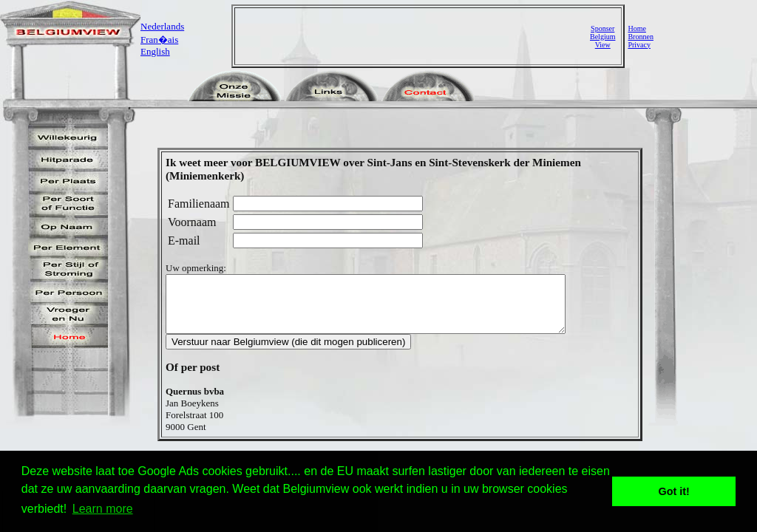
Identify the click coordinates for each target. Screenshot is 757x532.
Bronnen (640, 37)
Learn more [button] (103, 509)
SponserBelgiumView (602, 37)
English (155, 51)
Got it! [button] (674, 491)
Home (637, 28)
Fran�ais (159, 40)
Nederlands (162, 26)
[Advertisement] (414, 36)
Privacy (639, 45)
